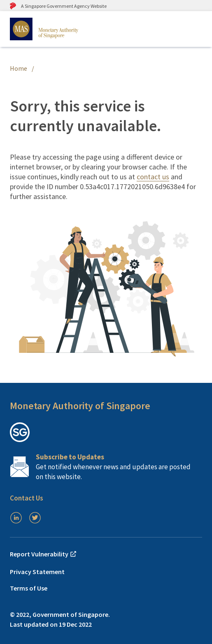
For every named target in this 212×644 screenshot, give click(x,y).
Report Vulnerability (43, 554)
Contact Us (27, 498)
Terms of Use (29, 588)
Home (19, 68)
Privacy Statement (37, 572)
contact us (153, 177)
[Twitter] (35, 518)
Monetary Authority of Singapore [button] (80, 406)
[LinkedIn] (16, 518)
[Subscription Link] (106, 467)
